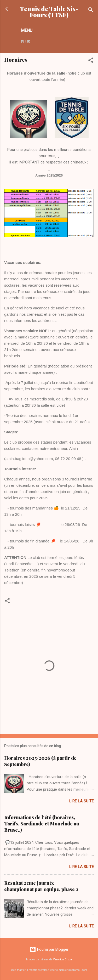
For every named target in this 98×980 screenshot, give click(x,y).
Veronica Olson (62, 959)
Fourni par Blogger (49, 949)
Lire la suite (82, 801)
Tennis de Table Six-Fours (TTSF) (49, 12)
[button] (91, 61)
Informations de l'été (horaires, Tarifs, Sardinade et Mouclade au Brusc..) (42, 824)
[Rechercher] (91, 11)
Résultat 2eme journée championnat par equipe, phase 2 (41, 886)
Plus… (27, 42)
